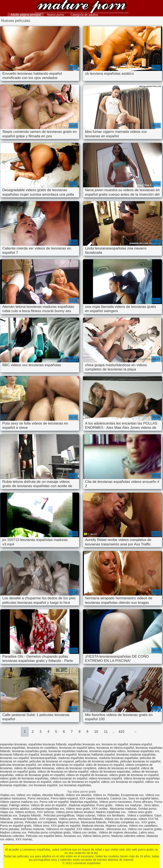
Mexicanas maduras (123, 809)
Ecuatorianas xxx (132, 795)
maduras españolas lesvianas (78, 758)
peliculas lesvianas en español (140, 761)
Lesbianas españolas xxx (48, 809)
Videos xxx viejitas (29, 795)
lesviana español (141, 744)
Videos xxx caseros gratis (145, 829)
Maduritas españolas (84, 802)
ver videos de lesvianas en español (61, 765)
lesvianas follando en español (20, 755)
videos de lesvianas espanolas (110, 772)
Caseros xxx (119, 798)
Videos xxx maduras (129, 805)
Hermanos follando (90, 819)
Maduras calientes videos (128, 836)
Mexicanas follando (94, 822)
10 (96, 732)
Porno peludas (10, 829)
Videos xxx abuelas (79, 795)
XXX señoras (46, 812)
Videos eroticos (25, 812)
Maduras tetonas (93, 826)
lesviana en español (115, 744)
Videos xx (99, 795)
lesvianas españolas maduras (68, 751)
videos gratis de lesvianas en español (134, 775)
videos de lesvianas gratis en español (40, 775)
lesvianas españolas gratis (30, 751)
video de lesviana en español (105, 765)
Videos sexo (41, 826)
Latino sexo (146, 832)
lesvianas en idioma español (115, 748)
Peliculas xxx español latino (44, 836)
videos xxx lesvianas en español (122, 782)
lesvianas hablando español (96, 755)
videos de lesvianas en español (119, 768)
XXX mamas (24, 839)
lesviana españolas (13, 748)
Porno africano (143, 802)
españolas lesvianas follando (47, 744)
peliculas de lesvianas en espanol (52, 761)
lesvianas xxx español (14, 758)
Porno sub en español (54, 802)
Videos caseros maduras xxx (19, 802)
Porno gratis (105, 805)
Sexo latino (151, 805)
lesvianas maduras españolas (136, 755)
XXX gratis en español (65, 826)
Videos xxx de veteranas (121, 819)
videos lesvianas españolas (142, 778)
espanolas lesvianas (13, 744)
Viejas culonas (86, 815)
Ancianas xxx (72, 836)
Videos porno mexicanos (115, 802)
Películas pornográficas (59, 815)
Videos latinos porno (96, 836)
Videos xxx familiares (111, 815)
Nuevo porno (56, 15)
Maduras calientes (12, 836)
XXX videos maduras (91, 829)
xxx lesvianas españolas (75, 785)
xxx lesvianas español (43, 785)
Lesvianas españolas (81, 7)
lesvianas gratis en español (58, 755)
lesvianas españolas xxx (143, 751)
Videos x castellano (140, 815)
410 (122, 732)
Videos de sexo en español (49, 805)
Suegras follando (30, 815)
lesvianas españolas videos (107, 751)
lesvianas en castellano (42, 748)
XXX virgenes (48, 819)
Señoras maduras (33, 829)
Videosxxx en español (60, 829)
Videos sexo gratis (78, 809)
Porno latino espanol (64, 798)
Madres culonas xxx (13, 832)
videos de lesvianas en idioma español (63, 772)
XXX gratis (148, 822)
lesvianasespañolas (44, 758)
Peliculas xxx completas (41, 822)
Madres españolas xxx (111, 812)
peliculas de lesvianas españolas (97, 761)
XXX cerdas (100, 809)
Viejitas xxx (7, 795)
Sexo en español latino (143, 798)
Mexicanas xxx (117, 829)
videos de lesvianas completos (76, 768)
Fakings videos (19, 805)
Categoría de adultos (84, 15)
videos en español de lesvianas (87, 775)
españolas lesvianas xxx (84, 744)
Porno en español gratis (16, 826)
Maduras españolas (82, 805)
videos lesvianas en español (69, 778)
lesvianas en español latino (77, 748)
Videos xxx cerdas (85, 832)
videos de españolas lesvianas (34, 768)
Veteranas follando (25, 819)
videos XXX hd (148, 819)
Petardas (113, 795)
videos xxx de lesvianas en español (76, 782)
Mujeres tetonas (69, 822)
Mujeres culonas (117, 826)
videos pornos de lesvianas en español (26, 782)
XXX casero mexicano (94, 798)
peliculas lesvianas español (18, 765)
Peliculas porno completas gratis (49, 832)
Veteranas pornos (12, 822)
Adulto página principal (26, 15)
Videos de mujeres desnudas (118, 832)
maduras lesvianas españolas (118, 758)
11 (106, 732)
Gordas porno (147, 809)
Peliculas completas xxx (124, 822)
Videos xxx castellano (143, 826)
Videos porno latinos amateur (75, 812)
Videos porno (67, 819)
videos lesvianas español (105, 778)
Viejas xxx (7, 812)
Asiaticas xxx (9, 815)
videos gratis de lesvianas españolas (24, 778)
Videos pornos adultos (15, 809)
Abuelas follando (53, 795)
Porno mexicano (38, 798)
